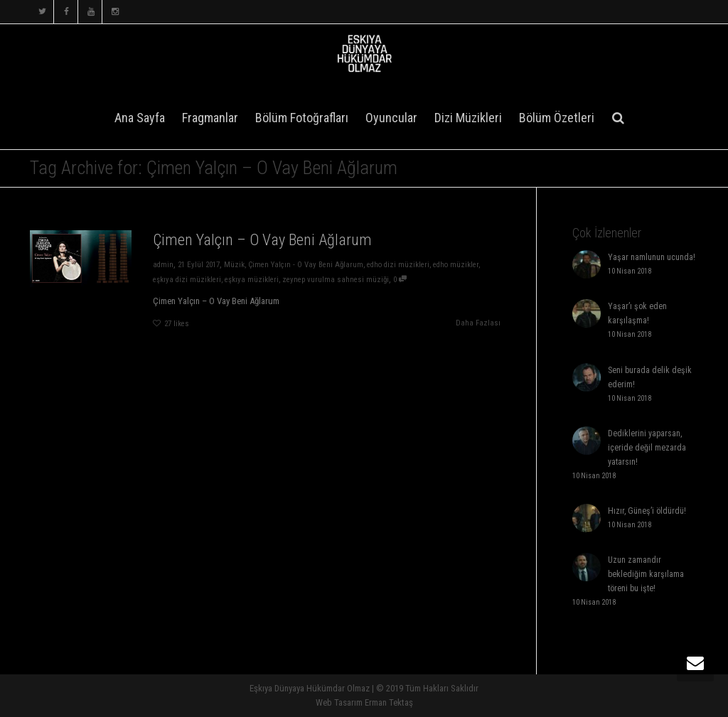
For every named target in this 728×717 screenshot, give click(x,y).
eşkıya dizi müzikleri (187, 280)
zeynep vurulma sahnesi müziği (336, 280)
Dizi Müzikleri (468, 118)
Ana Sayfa (140, 118)
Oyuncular (391, 118)
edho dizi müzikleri (398, 265)
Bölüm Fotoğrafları (302, 118)
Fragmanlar (210, 118)
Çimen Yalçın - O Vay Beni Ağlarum (306, 265)
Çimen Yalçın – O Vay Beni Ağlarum (262, 240)
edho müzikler (456, 265)
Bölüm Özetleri (557, 118)
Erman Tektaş (389, 702)
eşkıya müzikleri (252, 280)
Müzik (234, 265)
